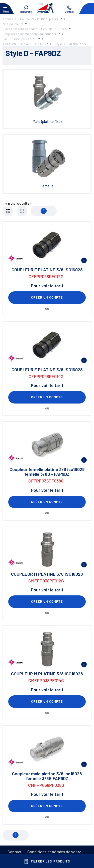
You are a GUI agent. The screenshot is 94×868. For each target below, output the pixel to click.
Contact (15, 852)
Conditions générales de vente (54, 852)
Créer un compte (47, 297)
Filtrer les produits (47, 861)
